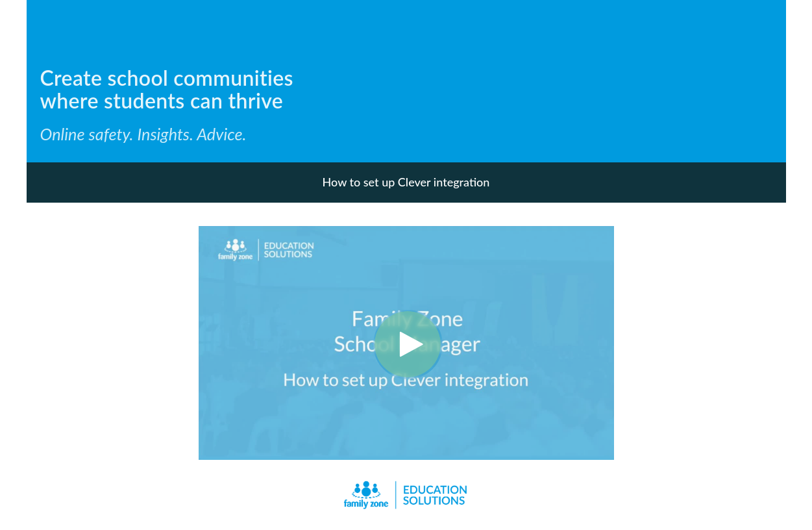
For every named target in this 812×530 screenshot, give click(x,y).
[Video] (406, 343)
